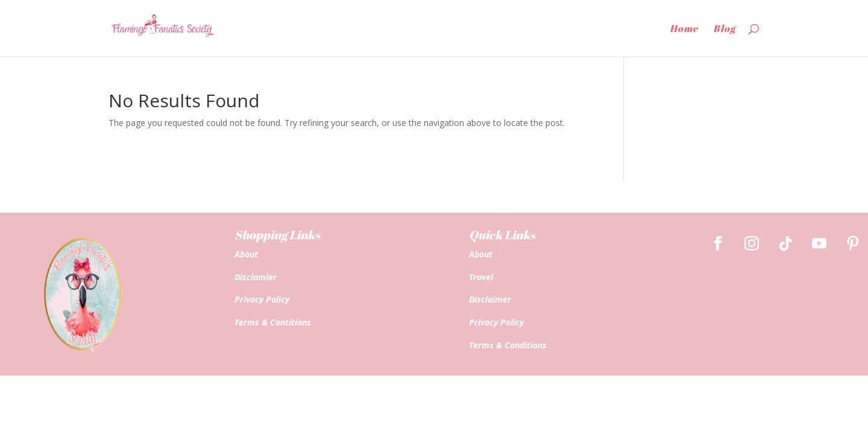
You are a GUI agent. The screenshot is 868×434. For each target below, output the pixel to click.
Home (684, 30)
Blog (724, 30)
